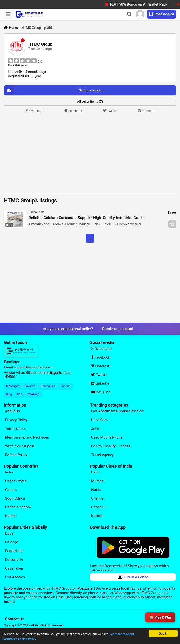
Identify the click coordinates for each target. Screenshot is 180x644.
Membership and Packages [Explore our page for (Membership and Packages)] (27, 437)
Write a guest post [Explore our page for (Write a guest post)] (20, 446)
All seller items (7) (90, 102)
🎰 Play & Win (160, 617)
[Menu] (8, 14)
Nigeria (11, 516)
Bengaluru (99, 507)
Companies (48, 386)
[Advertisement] (90, 153)
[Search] (129, 14)
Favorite (30, 386)
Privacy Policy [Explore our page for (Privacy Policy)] (16, 420)
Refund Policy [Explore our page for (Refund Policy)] (16, 455)
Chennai (98, 498)
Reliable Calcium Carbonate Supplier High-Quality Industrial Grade (86, 218)
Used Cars (99, 420)
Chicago (12, 542)
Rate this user (18, 65)
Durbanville (14, 560)
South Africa (15, 498)
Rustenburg (14, 551)
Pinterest (146, 111)
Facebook (73, 111)
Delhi (95, 472)
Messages (13, 386)
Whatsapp (34, 111)
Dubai (10, 533)
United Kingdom (18, 507)
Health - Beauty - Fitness (111, 446)
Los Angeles (15, 577)
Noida (96, 490)
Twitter (110, 111)
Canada (11, 490)
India (9, 472)
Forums (65, 386)
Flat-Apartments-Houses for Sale (118, 411)
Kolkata (97, 516)
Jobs (95, 429)
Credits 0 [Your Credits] (34, 394)
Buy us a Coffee (133, 577)
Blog (9, 394)
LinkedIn (100, 383)
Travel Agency (102, 455)
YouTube (101, 392)
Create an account (118, 329)
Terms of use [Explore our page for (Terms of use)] (16, 429)
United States (16, 481)
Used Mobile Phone (107, 437)
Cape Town (14, 568)
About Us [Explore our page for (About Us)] (12, 411)
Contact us (14, 619)
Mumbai (98, 481)
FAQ (20, 394)
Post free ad (161, 14)
